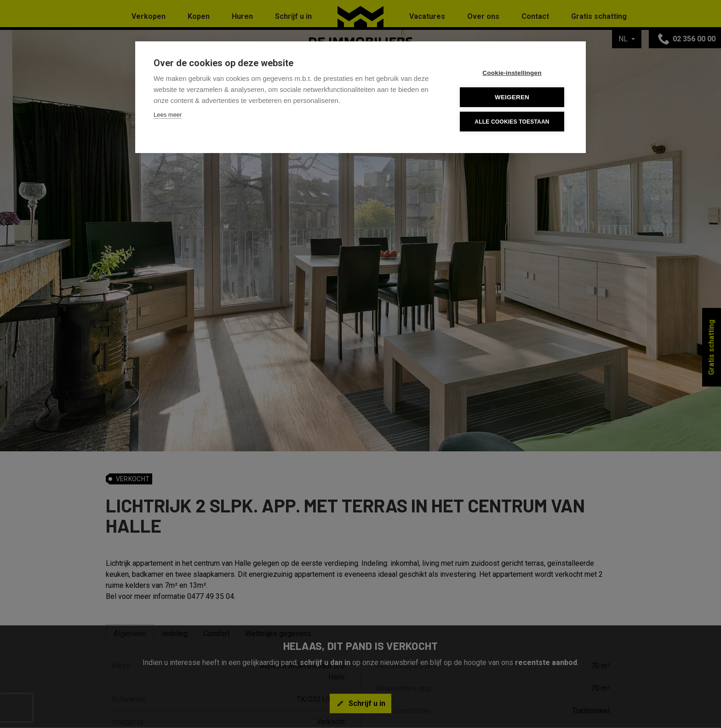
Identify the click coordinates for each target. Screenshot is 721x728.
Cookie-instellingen (512, 73)
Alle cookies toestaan (512, 122)
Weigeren (512, 97)
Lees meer (168, 115)
